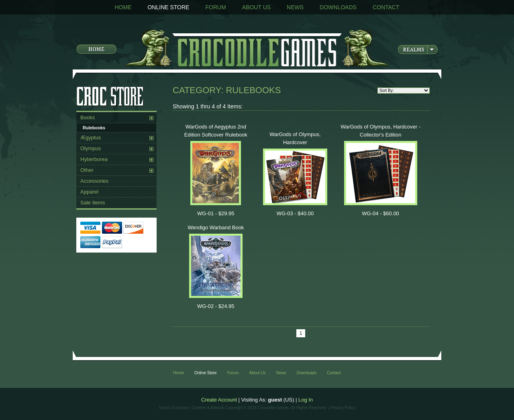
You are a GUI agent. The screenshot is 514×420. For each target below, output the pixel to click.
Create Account (219, 400)
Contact (386, 7)
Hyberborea (94, 159)
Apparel (89, 192)
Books (88, 117)
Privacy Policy (343, 408)
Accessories (94, 181)
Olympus (91, 148)
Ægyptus (91, 138)
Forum (215, 7)
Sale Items (93, 203)
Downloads (338, 7)
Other (87, 170)
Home (123, 7)
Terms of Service (173, 408)
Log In (306, 400)
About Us (256, 7)
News (295, 7)
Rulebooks (94, 128)
